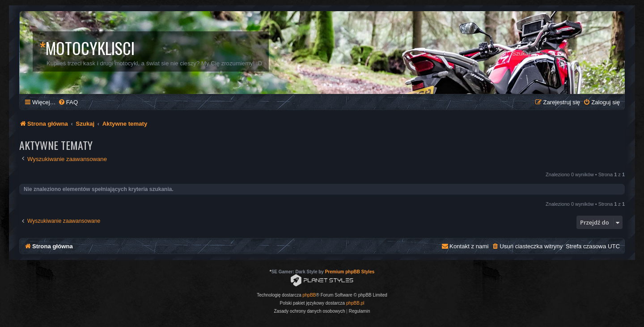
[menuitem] (68, 102)
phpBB (309, 295)
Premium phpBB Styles (350, 272)
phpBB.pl (355, 303)
